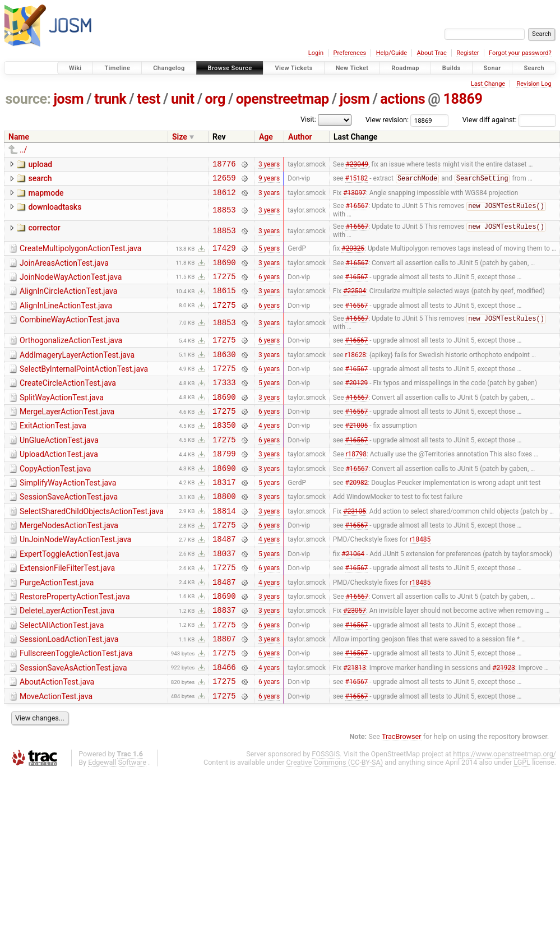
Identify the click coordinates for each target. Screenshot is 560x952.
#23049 (357, 165)
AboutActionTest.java (57, 737)
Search (534, 68)
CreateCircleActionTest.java (68, 403)
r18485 (420, 579)
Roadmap (405, 68)
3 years (269, 165)
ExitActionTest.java (53, 451)
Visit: (308, 119)
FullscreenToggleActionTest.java (76, 705)
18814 (224, 547)
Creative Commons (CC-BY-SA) (335, 821)
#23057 (355, 659)
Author (300, 137)
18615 (224, 303)
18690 (224, 272)
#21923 (504, 722)
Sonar (492, 68)
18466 (224, 722)
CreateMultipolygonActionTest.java (80, 255)
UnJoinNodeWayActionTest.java (75, 578)
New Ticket (352, 68)
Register (468, 53)
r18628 (356, 372)
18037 (224, 595)
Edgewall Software (117, 821)
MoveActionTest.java (56, 754)
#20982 (357, 515)
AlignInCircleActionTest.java (68, 302)
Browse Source (230, 68)
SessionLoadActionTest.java (69, 690)
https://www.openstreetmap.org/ (505, 813)
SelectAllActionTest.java (62, 674)
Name (19, 137)
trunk (110, 99)
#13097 (355, 197)
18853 (224, 216)
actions (402, 99)
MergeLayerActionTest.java (67, 435)
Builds (452, 68)
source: (28, 99)
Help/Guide (392, 53)
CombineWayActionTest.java (70, 334)
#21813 (355, 722)
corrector (44, 233)
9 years (269, 181)
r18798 (356, 484)
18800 (224, 531)
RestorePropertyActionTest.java (75, 642)
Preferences (350, 53)
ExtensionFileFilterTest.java (67, 610)
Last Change (488, 84)
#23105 (355, 547)
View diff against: (509, 120)
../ (23, 150)
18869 (462, 99)
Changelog (169, 68)
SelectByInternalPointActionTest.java (84, 387)
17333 (224, 404)
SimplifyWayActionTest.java (68, 515)
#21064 (353, 595)
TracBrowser (402, 795)
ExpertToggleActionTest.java (70, 594)
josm (68, 99)
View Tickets (293, 68)
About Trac (432, 53)
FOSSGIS (326, 813)
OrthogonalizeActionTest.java (71, 355)
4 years (269, 452)
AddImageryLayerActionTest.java (77, 372)
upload (40, 164)
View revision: (387, 120)
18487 (224, 579)
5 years (269, 256)
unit (183, 99)
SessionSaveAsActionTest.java (73, 722)
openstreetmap (283, 99)
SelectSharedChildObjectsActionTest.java (92, 547)
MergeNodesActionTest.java (69, 562)
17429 (224, 255)
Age (266, 137)
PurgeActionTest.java (57, 626)
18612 (224, 197)
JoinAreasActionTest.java (64, 271)
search (40, 180)
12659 (224, 181)
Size (180, 137)
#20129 (357, 404)
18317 (224, 516)
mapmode (46, 196)
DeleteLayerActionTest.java (67, 658)
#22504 (355, 303)
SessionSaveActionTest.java (69, 530)
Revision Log (534, 84)
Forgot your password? (520, 53)
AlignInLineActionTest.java (66, 318)
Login (316, 53)
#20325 (353, 256)
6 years (269, 287)
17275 (224, 287)
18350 (224, 452)
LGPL (522, 821)
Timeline (117, 68)
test (149, 99)
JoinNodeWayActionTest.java (71, 286)
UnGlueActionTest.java (59, 467)
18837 (224, 658)
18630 (224, 373)
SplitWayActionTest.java (62, 419)
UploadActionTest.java (59, 483)
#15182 (357, 182)
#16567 (357, 212)
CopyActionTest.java (55, 499)
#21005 (357, 452)
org (215, 99)
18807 (224, 690)
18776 (224, 165)
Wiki (75, 68)
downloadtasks (55, 212)
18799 (224, 484)
